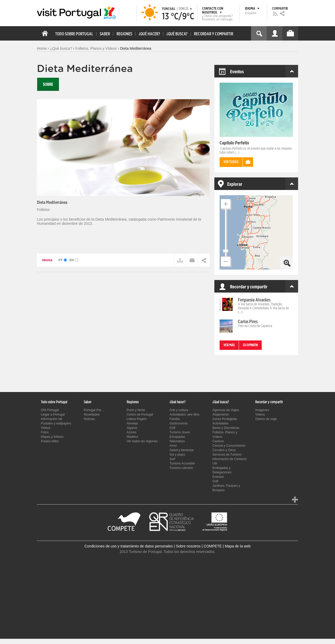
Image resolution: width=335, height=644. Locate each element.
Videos (46, 428)
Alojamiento (221, 415)
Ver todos (231, 162)
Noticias (89, 419)
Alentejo (132, 423)
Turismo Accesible (182, 463)
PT (63, 260)
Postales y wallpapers (56, 423)
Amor (173, 446)
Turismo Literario (181, 468)
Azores (132, 432)
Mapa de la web (238, 546)
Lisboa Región (137, 419)
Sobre (48, 85)
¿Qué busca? (61, 48)
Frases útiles (50, 441)
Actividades (220, 423)
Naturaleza (177, 441)
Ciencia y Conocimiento (229, 446)
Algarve (132, 428)
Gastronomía (179, 423)
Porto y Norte (136, 410)
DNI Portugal (50, 410)
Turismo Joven (180, 432)
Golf (172, 428)
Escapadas (177, 437)
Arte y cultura (179, 410)
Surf (172, 459)
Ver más (229, 345)
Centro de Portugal (140, 415)
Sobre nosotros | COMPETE (199, 546)
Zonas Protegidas (225, 419)
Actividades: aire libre (185, 415)
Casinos (218, 441)
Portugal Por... (94, 410)
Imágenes (262, 410)
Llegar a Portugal (53, 415)
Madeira (132, 437)
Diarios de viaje (266, 419)
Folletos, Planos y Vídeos (96, 48)
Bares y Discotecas (226, 428)
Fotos (45, 432)
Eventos (218, 477)
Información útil (51, 419)
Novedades (92, 415)
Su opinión (250, 345)
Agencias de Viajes (226, 410)
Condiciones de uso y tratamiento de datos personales (129, 546)
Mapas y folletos (52, 437)
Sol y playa (177, 455)
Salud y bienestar (182, 450)
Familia (175, 419)
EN (74, 260)
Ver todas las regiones (142, 441)
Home (42, 48)
